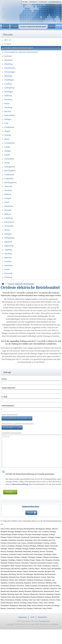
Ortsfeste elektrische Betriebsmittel (21, 284)
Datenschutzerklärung (20, 484)
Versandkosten (44, 621)
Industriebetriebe (31, 507)
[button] (17, 418)
